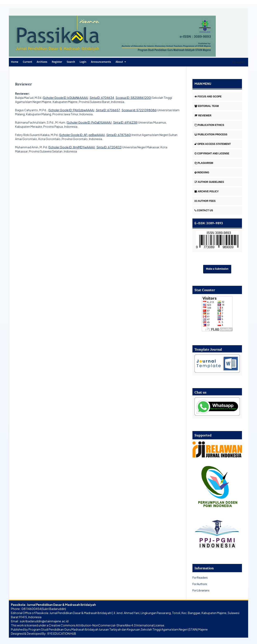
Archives (42, 62)
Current (28, 62)
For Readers (200, 577)
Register (57, 62)
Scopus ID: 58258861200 (133, 98)
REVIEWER (203, 116)
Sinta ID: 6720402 (109, 147)
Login (83, 62)
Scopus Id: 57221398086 (139, 110)
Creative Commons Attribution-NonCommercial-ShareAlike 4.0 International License (106, 625)
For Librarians (201, 590)
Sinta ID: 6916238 (125, 122)
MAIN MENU (203, 84)
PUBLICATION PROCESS (211, 135)
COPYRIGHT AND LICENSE (212, 154)
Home (15, 62)
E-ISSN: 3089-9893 (209, 223)
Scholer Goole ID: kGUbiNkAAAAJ (66, 98)
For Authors (200, 584)
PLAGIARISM (204, 163)
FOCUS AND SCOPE (208, 97)
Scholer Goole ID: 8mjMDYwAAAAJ (72, 147)
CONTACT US (204, 210)
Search (71, 62)
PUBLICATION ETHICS (209, 125)
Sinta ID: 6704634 (102, 98)
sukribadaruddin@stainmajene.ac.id (44, 621)
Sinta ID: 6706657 (108, 110)
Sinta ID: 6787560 (118, 135)
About (120, 62)
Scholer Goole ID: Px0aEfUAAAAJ (89, 122)
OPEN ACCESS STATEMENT (213, 144)
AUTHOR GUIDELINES (209, 182)
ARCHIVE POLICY (207, 191)
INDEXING (202, 173)
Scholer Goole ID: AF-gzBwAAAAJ (82, 135)
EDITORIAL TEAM (207, 106)
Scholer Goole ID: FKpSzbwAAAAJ (72, 110)
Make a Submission (217, 269)
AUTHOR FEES (205, 201)
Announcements (101, 62)
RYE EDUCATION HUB (62, 633)
